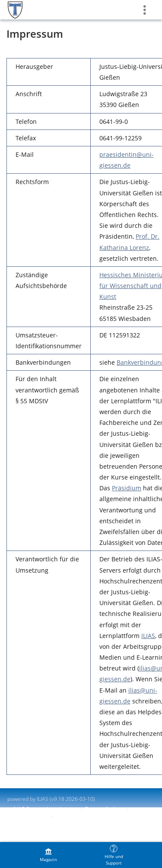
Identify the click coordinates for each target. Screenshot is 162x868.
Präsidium (127, 488)
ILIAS (148, 636)
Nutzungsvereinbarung (83, 816)
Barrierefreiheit (104, 809)
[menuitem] (48, 855)
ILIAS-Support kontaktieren (45, 809)
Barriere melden (27, 816)
